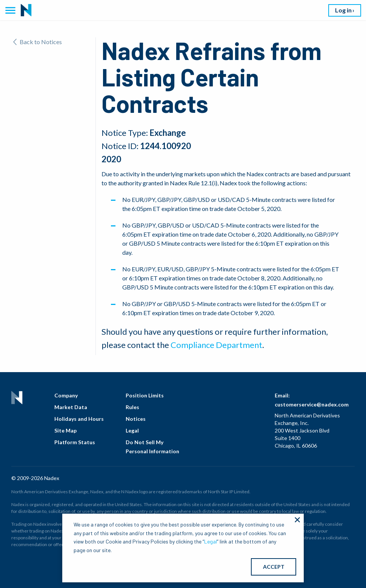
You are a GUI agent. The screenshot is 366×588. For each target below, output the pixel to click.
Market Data (71, 407)
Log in (343, 10)
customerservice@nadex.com (312, 404)
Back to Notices (38, 42)
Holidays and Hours (79, 419)
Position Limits (145, 395)
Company (66, 395)
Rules (132, 407)
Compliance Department (216, 345)
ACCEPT (274, 567)
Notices (136, 419)
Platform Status (75, 442)
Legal (132, 430)
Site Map (65, 430)
